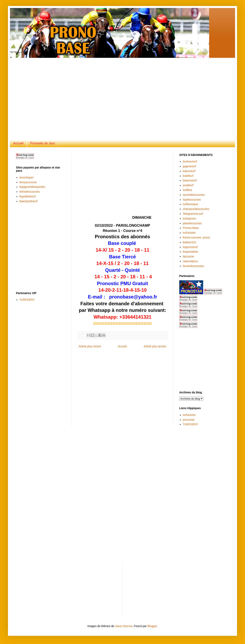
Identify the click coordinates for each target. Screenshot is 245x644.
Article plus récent (90, 346)
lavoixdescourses (194, 266)
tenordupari (27, 177)
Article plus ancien (155, 346)
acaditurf (188, 185)
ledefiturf (188, 176)
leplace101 (190, 242)
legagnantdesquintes (32, 187)
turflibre (188, 190)
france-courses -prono (196, 237)
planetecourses (192, 223)
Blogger (152, 626)
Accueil (18, 143)
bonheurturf (190, 161)
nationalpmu (190, 261)
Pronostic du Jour (43, 143)
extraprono (190, 219)
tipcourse (189, 256)
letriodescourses (30, 192)
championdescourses (196, 209)
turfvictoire (189, 233)
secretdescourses (194, 195)
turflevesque (190, 204)
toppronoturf (190, 247)
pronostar (189, 420)
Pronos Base (191, 228)
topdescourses (192, 200)
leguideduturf (28, 196)
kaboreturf (189, 171)
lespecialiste (190, 252)
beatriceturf (190, 180)
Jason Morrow (124, 626)
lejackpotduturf (29, 201)
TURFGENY (27, 300)
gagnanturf (190, 166)
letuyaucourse (28, 182)
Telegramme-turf (193, 214)
